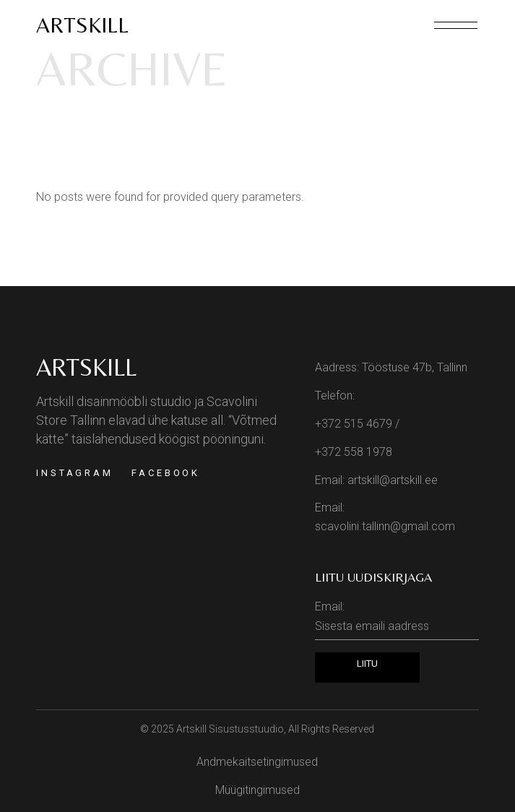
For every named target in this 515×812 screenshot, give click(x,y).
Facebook (166, 473)
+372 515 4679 (354, 424)
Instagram (75, 473)
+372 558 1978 (354, 452)
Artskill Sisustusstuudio (230, 729)
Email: (397, 620)
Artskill (82, 25)
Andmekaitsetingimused (257, 762)
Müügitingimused (257, 790)
